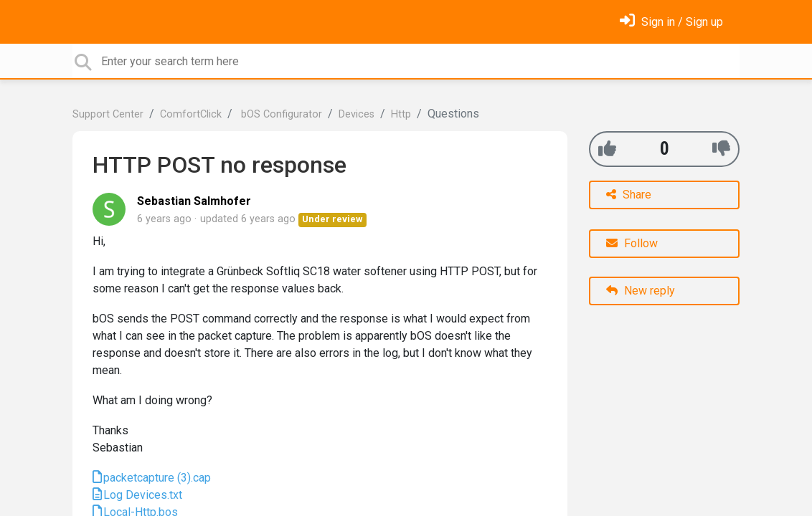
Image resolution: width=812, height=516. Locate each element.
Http (401, 114)
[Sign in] (671, 22)
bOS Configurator (280, 114)
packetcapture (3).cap (157, 478)
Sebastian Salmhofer (194, 201)
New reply (641, 291)
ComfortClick (191, 114)
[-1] (721, 149)
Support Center (108, 114)
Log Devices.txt (143, 495)
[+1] (607, 149)
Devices (357, 114)
